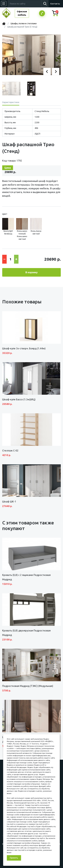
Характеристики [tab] (11, 102)
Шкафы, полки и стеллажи (24, 23)
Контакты (55, 4)
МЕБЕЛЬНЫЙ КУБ (9, 13)
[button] (47, 72)
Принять (14, 858)
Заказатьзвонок (42, 13)
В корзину (31, 272)
